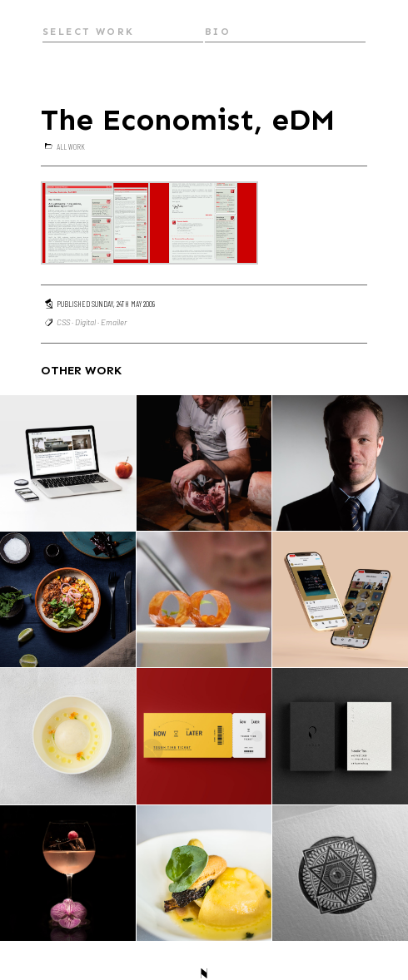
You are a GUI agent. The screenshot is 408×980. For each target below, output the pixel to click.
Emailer (114, 322)
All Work (71, 146)
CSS (63, 322)
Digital (85, 322)
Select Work (88, 32)
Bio (218, 32)
